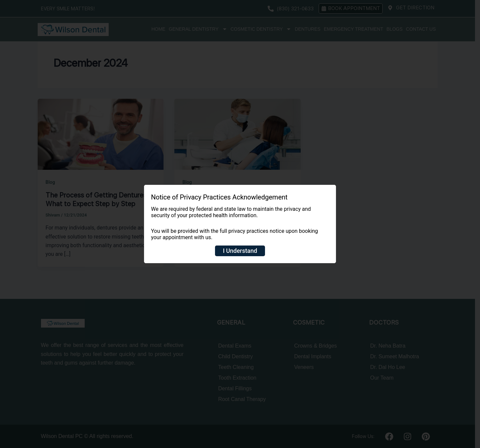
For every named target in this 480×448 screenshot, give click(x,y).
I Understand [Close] (240, 251)
